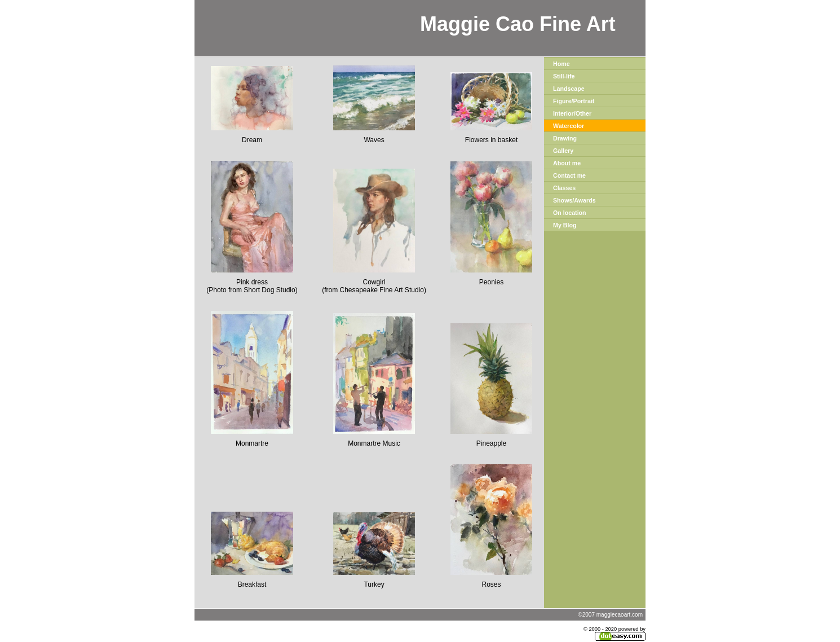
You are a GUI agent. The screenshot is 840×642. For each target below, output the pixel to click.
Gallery (563, 151)
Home (562, 64)
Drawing (565, 138)
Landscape (569, 89)
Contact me (569, 175)
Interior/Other (572, 113)
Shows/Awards (574, 200)
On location (570, 213)
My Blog (565, 225)
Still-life (564, 76)
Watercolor (569, 126)
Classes (564, 188)
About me (567, 163)
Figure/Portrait (574, 101)
